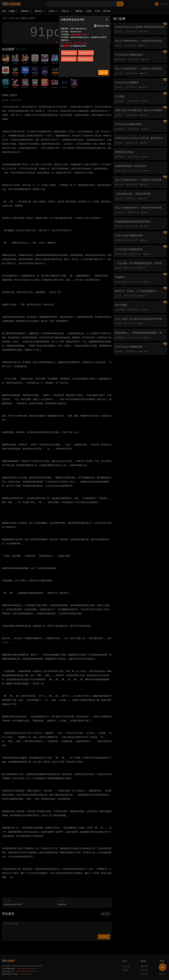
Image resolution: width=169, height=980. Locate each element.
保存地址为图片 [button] (102, 26)
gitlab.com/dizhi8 (86, 53)
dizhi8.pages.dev (69, 53)
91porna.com (76, 32)
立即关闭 (103, 72)
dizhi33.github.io (69, 59)
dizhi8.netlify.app (85, 59)
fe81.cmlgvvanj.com (78, 29)
